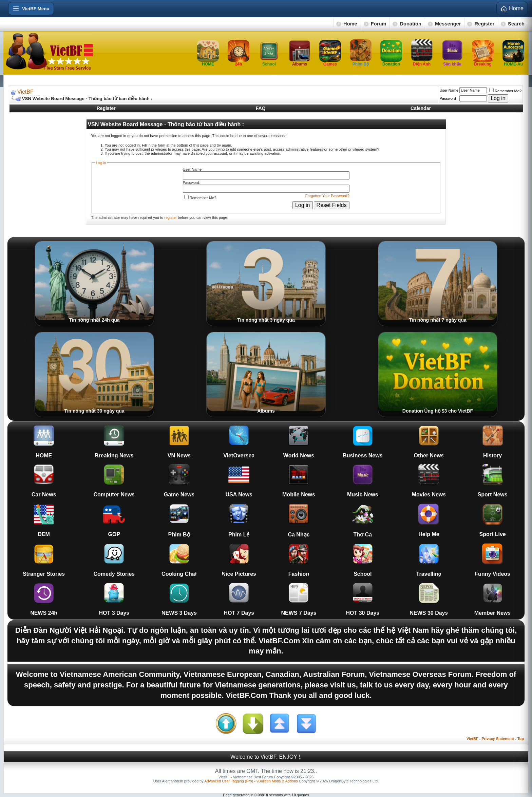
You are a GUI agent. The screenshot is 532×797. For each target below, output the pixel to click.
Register (484, 24)
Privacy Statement (498, 739)
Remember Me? (505, 91)
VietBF (25, 92)
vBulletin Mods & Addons (277, 781)
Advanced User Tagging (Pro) (229, 781)
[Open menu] (31, 8)
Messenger (448, 24)
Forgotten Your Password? (327, 196)
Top (521, 739)
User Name (449, 90)
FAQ (261, 108)
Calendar (421, 108)
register (170, 217)
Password (448, 98)
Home (350, 24)
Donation (411, 24)
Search (516, 24)
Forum (379, 24)
